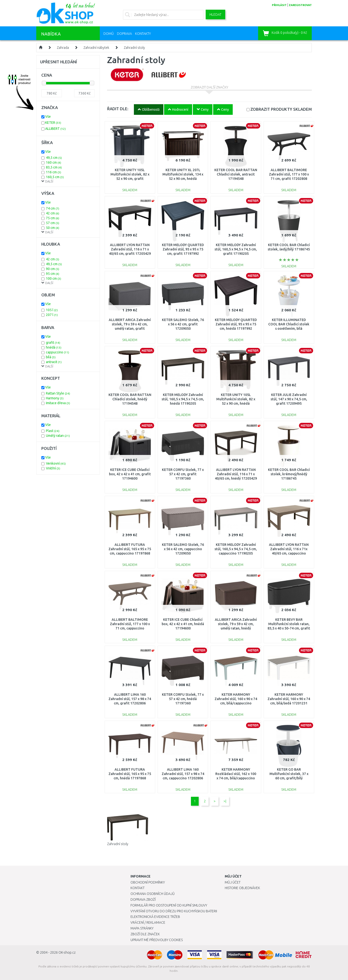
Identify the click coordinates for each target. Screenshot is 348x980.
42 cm (53, 213)
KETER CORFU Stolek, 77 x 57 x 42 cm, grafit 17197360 (183, 474)
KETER (53, 123)
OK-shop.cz (67, 952)
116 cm (54, 172)
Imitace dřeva (58, 403)
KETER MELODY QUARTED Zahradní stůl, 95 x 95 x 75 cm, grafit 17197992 (183, 249)
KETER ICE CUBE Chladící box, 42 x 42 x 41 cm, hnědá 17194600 (183, 624)
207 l (52, 315)
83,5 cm (54, 167)
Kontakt (138, 888)
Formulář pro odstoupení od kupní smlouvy (169, 905)
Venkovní (56, 463)
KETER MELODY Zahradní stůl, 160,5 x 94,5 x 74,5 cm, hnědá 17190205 (183, 399)
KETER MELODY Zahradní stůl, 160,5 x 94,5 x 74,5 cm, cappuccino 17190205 (236, 549)
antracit (54, 362)
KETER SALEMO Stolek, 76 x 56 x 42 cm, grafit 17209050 (183, 324)
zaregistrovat (300, 5)
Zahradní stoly (134, 48)
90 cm (53, 269)
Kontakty (143, 34)
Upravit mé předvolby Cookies (157, 940)
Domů (109, 34)
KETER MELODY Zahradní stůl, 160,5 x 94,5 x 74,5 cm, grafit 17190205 (236, 249)
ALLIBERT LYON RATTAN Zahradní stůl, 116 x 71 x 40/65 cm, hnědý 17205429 (236, 474)
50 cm (53, 228)
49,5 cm (54, 158)
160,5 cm (55, 177)
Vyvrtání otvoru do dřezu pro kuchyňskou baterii (174, 911)
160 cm (54, 162)
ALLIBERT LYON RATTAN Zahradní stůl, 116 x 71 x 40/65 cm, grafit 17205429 (130, 249)
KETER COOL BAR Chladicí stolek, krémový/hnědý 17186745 (289, 474)
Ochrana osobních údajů (153, 894)
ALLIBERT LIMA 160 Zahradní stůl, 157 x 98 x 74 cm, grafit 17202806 (130, 699)
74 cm (53, 208)
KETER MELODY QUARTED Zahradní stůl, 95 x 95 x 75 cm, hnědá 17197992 (236, 324)
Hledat (215, 15)
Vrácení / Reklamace (148, 922)
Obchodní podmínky (148, 882)
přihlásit (279, 5)
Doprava (124, 34)
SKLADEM (281, 109)
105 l (52, 310)
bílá (51, 357)
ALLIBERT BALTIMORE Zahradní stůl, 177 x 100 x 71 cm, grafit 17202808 (289, 174)
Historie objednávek (242, 888)
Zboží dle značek (145, 934)
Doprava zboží (143, 900)
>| (225, 801)
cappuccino (58, 352)
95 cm (53, 274)
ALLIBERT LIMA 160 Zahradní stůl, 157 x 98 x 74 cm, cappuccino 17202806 (183, 774)
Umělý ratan (58, 436)
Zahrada (63, 48)
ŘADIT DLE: (118, 109)
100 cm (54, 278)
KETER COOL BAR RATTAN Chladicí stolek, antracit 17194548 (236, 174)
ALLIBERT (55, 129)
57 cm (53, 223)
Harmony (55, 398)
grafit (53, 343)
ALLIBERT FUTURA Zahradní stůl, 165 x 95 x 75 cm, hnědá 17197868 (130, 774)
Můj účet (233, 882)
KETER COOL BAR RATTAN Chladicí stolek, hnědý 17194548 (130, 399)
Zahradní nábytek (96, 48)
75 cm (53, 218)
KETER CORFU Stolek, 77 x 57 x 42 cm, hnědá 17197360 (183, 699)
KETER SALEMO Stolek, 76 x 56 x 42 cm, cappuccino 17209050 (183, 549)
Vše (48, 117)
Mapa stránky (142, 928)
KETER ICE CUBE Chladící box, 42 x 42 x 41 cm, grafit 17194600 (130, 474)
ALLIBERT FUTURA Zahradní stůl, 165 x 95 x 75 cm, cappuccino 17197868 (130, 549)
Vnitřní (53, 468)
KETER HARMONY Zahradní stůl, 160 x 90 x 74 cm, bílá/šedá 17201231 (289, 699)
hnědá (54, 347)
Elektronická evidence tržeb (155, 917)
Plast (53, 431)
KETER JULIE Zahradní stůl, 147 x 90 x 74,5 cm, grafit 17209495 (289, 399)
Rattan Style (58, 393)
